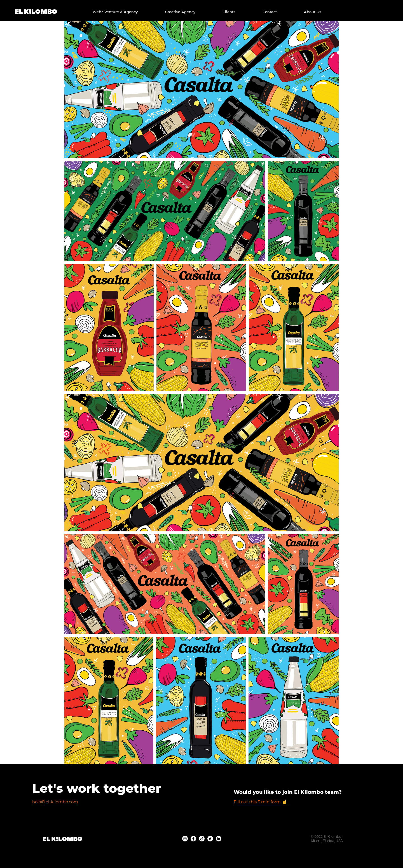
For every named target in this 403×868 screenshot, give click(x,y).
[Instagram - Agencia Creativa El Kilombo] (185, 839)
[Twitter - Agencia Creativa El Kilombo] (210, 839)
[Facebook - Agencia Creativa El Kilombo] (193, 839)
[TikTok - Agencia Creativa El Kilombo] (202, 839)
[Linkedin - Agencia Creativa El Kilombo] (219, 839)
